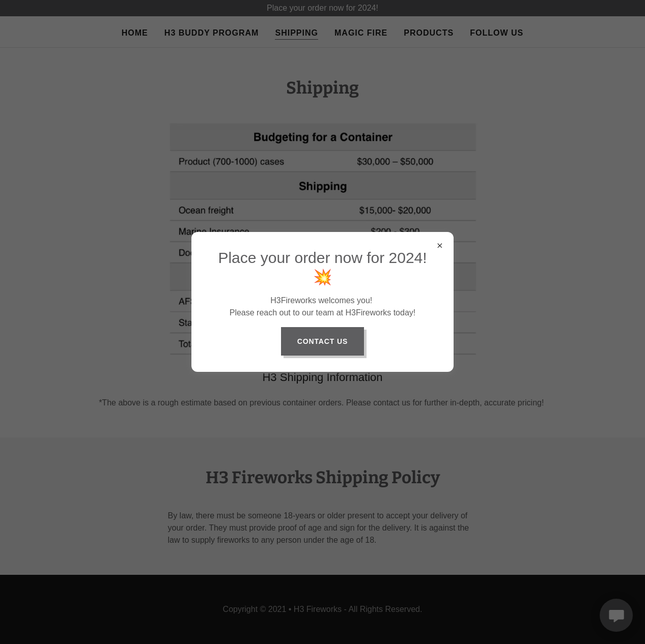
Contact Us (323, 341)
